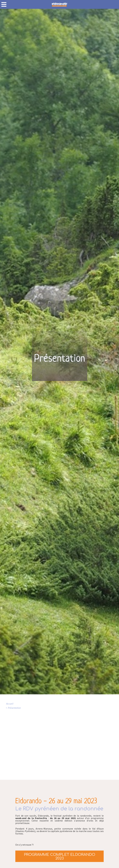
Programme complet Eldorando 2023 (60, 856)
